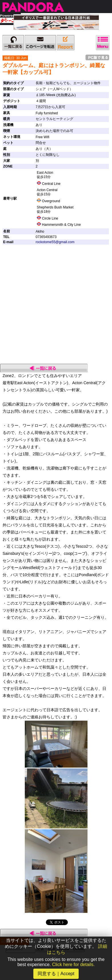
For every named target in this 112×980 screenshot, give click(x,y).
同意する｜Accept (56, 974)
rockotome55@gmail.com (55, 242)
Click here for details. (73, 965)
